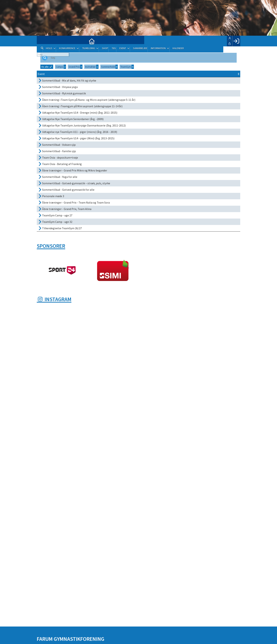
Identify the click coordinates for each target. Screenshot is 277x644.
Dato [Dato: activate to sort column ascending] (140, 74)
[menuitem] (42, 41)
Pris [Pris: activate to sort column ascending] (204, 74)
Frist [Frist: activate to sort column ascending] (157, 74)
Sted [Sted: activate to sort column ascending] (167, 74)
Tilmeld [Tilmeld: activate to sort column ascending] (218, 74)
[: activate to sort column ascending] (236, 74)
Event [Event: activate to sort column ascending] (41, 74)
